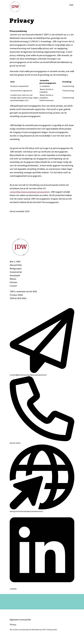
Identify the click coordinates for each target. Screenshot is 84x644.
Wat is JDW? (15, 263)
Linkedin (42, 589)
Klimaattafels (16, 266)
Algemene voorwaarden (20, 621)
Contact (13, 287)
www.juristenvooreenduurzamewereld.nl (42, 511)
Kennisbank (15, 277)
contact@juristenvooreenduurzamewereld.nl (30, 192)
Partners (14, 284)
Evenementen (16, 273)
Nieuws (13, 280)
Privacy (13, 626)
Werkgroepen (16, 270)
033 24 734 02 (42, 443)
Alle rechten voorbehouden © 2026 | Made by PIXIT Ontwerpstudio (33, 631)
